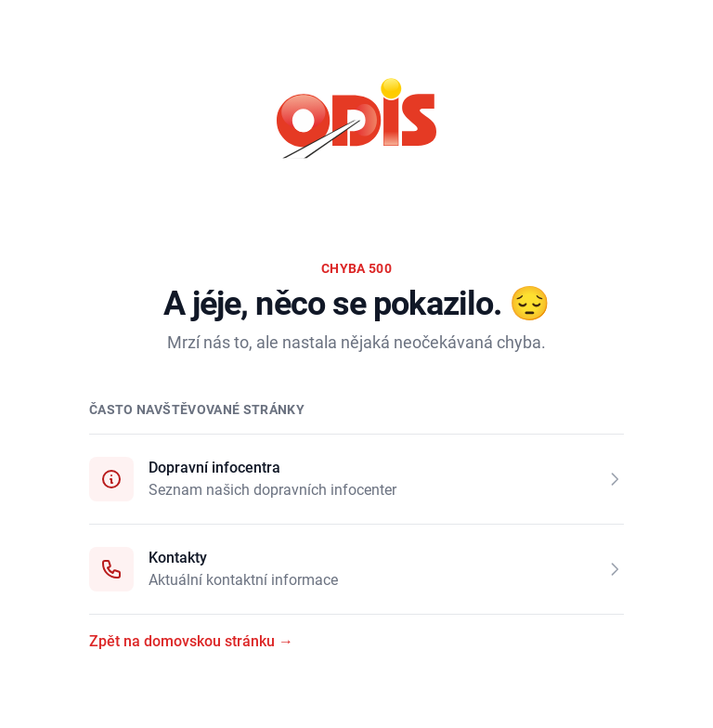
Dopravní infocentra (214, 468)
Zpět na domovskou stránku (191, 641)
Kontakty (178, 558)
